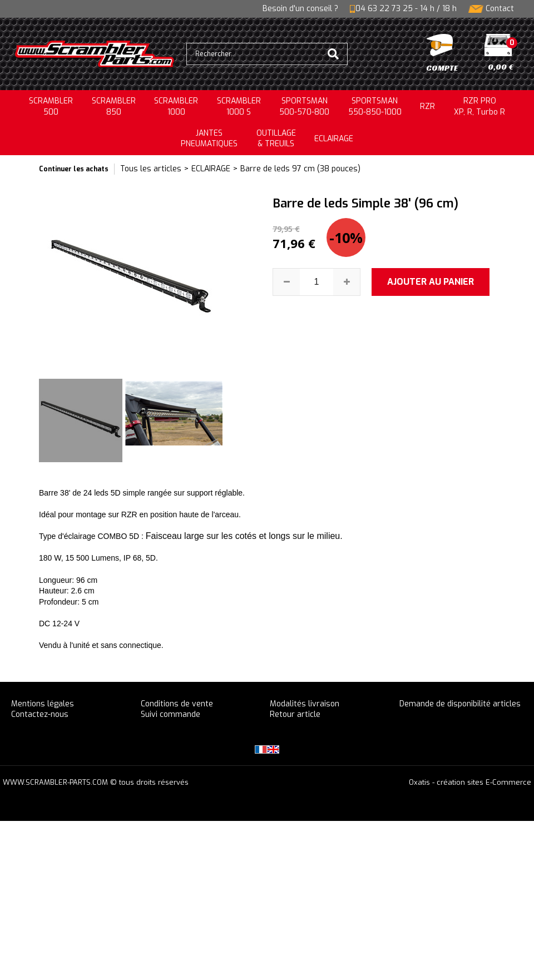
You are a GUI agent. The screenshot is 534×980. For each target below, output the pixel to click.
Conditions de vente (177, 704)
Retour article (295, 714)
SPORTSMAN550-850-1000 (375, 107)
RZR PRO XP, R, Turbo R (479, 107)
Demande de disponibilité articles (460, 704)
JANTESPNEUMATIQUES (209, 139)
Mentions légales (43, 704)
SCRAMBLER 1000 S (239, 107)
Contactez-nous (40, 714)
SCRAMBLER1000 (176, 107)
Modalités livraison (305, 704)
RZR (427, 107)
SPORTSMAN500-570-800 (304, 107)
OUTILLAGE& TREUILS (276, 139)
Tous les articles (151, 169)
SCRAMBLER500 (51, 107)
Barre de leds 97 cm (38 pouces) (300, 169)
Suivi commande (170, 714)
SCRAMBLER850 (114, 107)
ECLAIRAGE (334, 139)
